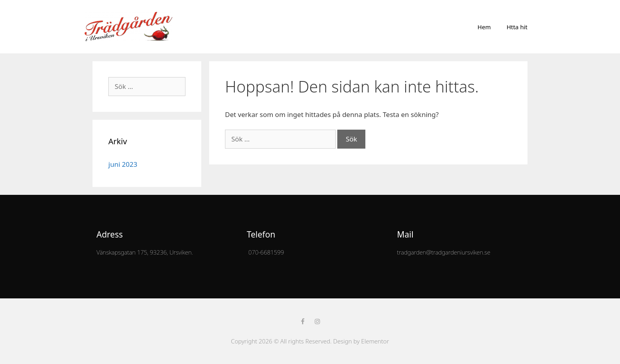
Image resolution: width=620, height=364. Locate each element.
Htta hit (517, 27)
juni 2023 (123, 164)
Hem (484, 27)
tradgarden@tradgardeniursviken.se (444, 252)
